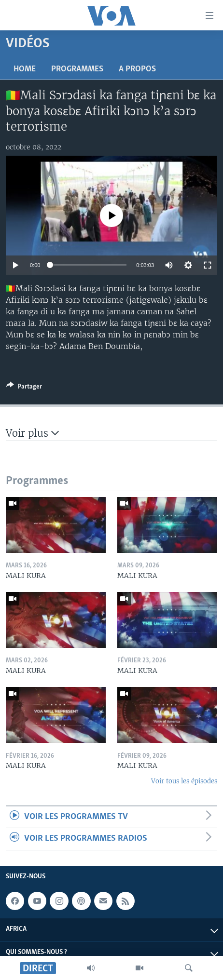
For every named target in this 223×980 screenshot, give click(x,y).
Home (25, 69)
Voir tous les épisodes (184, 781)
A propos (137, 69)
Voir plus (32, 433)
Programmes (77, 69)
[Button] (24, 388)
